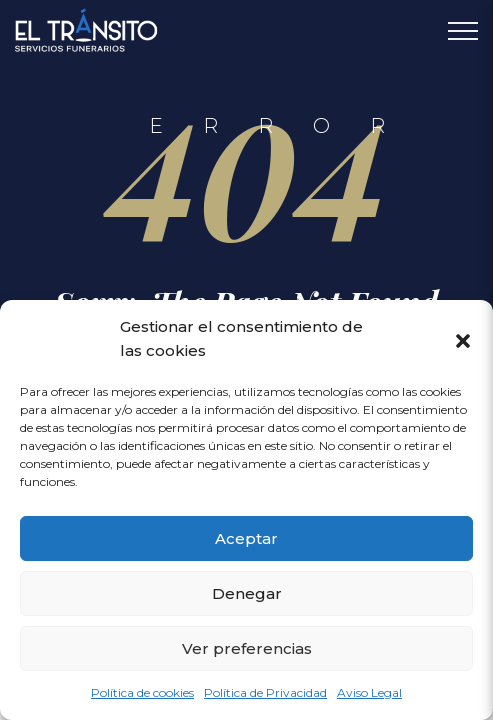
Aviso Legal (369, 692)
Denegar (247, 593)
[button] (463, 339)
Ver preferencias (247, 648)
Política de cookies (142, 692)
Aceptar (246, 538)
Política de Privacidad (265, 692)
